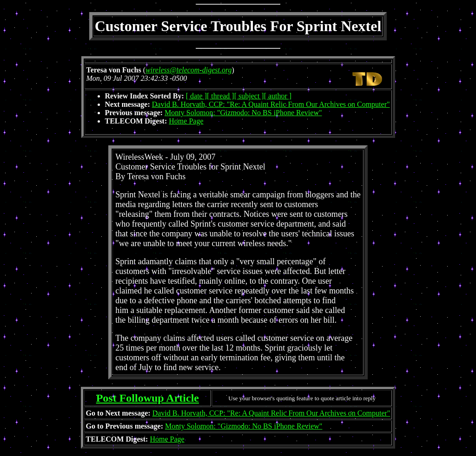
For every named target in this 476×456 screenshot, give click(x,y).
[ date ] (196, 96)
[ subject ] (249, 96)
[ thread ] (221, 96)
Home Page (186, 121)
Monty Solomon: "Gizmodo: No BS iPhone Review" (243, 113)
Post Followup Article (148, 398)
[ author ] (278, 96)
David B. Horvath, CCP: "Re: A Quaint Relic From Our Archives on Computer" (271, 104)
